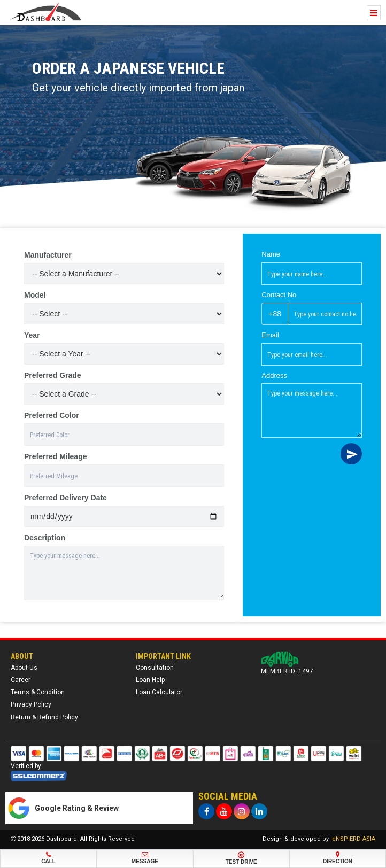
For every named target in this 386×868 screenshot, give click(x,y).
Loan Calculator (159, 692)
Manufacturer (48, 255)
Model (35, 295)
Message (145, 858)
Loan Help (150, 680)
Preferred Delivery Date (65, 498)
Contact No (279, 295)
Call (48, 858)
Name (271, 254)
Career (21, 680)
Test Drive (241, 858)
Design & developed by (319, 839)
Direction (338, 858)
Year (32, 335)
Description (45, 538)
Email (270, 335)
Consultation (155, 668)
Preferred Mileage (56, 456)
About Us (24, 668)
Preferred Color (52, 415)
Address (274, 375)
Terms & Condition (38, 692)
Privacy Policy (31, 704)
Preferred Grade (53, 375)
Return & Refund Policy (44, 717)
